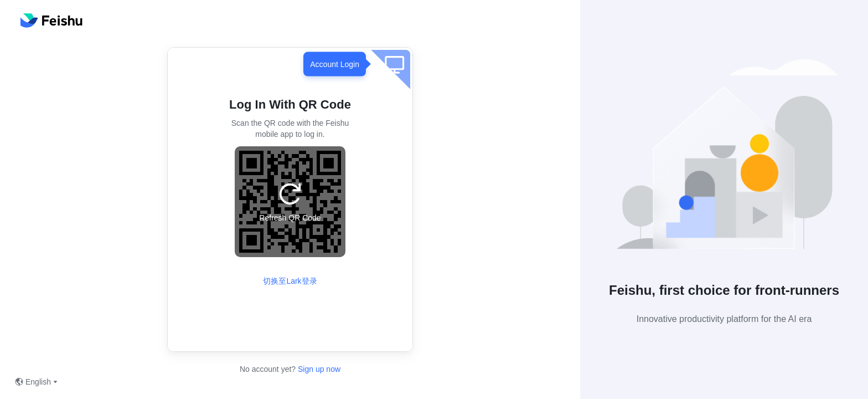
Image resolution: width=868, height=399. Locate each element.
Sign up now (318, 369)
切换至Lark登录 (290, 281)
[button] (724, 159)
